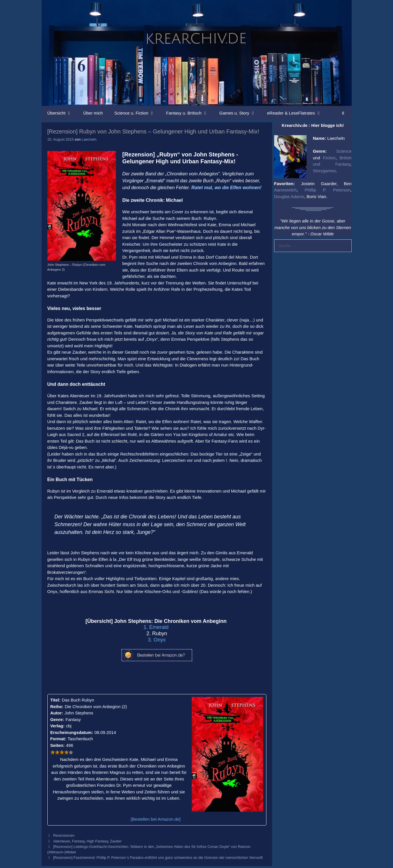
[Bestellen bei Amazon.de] (156, 819)
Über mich (93, 113)
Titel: (55, 700)
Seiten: (57, 745)
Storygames (324, 171)
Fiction (329, 158)
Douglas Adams (289, 196)
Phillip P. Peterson (327, 190)
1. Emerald (157, 627)
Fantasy (78, 841)
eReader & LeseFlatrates (297, 113)
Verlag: (57, 726)
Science (344, 151)
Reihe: (57, 707)
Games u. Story (240, 113)
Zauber (116, 841)
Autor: (57, 713)
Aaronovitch (285, 190)
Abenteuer (61, 841)
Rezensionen (64, 835)
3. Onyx (157, 640)
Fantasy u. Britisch (190, 113)
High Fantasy (97, 841)
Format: (58, 739)
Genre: (57, 719)
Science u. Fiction (137, 113)
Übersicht (62, 113)
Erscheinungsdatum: (72, 732)
